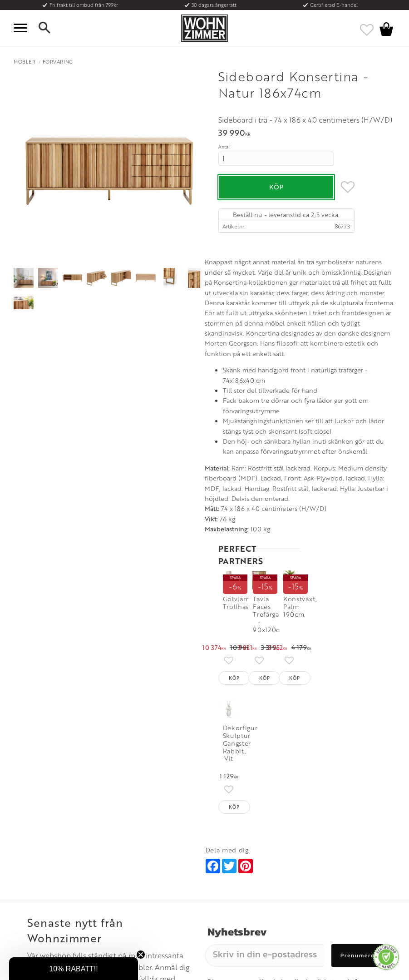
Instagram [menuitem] (321, 839)
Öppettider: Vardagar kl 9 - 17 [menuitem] (242, 839)
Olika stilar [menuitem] (122, 851)
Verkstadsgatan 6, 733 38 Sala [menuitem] (240, 872)
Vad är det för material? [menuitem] (43, 872)
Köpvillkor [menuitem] (27, 851)
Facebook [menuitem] (322, 851)
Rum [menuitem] (115, 861)
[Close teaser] (141, 955)
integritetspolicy (231, 770)
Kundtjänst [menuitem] (27, 839)
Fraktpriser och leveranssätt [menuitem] (48, 861)
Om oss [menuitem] (118, 839)
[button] (23, 28)
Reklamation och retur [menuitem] (42, 884)
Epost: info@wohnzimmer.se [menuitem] (239, 861)
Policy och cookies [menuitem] (37, 895)
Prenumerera (361, 733)
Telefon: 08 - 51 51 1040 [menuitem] (233, 851)
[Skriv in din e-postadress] (265, 733)
